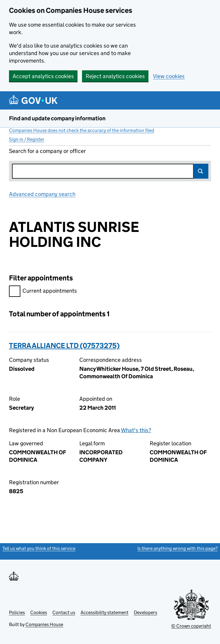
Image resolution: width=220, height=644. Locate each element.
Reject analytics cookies (115, 76)
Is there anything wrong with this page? (177, 548)
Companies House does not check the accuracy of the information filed (82, 130)
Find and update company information (57, 118)
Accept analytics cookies (43, 76)
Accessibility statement (104, 612)
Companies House (44, 624)
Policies (17, 612)
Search (201, 171)
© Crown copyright (191, 626)
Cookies (39, 612)
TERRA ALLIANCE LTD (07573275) (64, 345)
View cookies (169, 76)
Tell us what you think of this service (39, 548)
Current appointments (43, 292)
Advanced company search (42, 194)
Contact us (64, 612)
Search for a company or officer (47, 151)
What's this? (136, 430)
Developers (145, 612)
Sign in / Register (27, 139)
